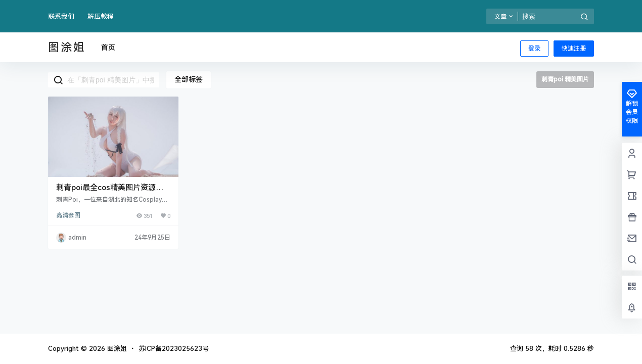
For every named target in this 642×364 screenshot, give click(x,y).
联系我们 (61, 16)
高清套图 (68, 215)
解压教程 (101, 16)
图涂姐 (116, 349)
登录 (534, 49)
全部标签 (189, 79)
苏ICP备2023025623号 (174, 349)
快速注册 (574, 49)
